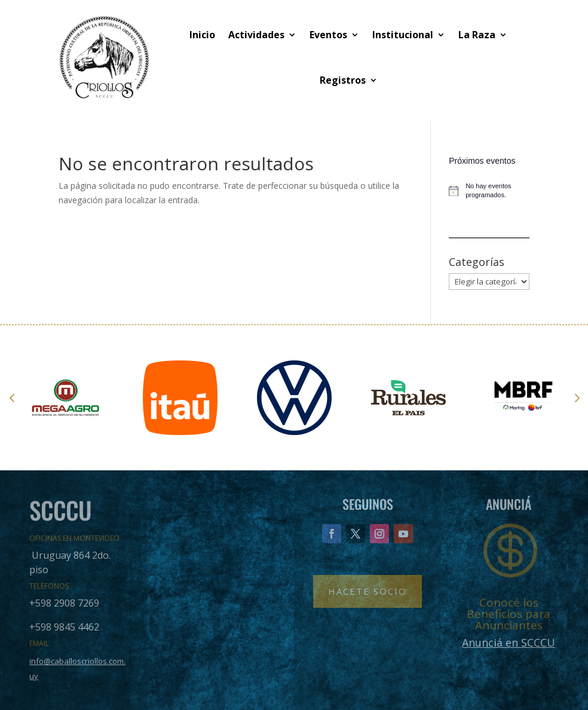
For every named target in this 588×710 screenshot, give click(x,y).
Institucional (403, 35)
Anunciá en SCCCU (509, 642)
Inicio (202, 35)
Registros (343, 80)
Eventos (328, 35)
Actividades (256, 35)
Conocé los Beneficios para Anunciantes (509, 614)
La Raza (477, 35)
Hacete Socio (367, 591)
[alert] (489, 191)
